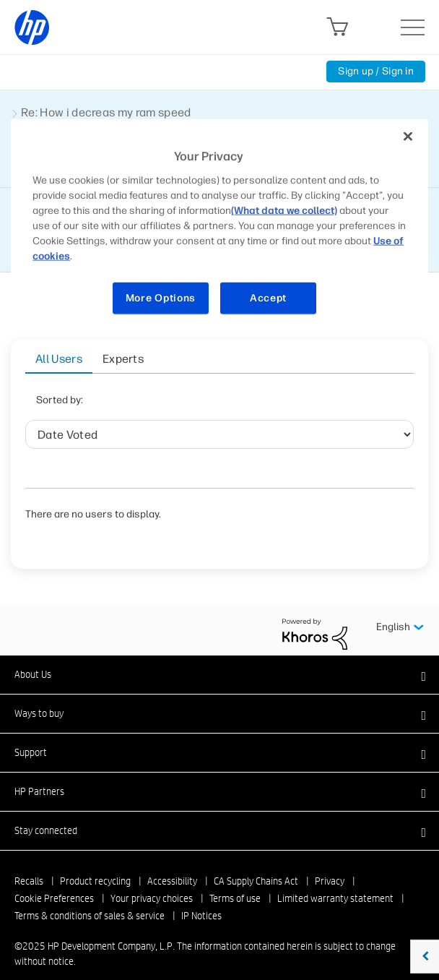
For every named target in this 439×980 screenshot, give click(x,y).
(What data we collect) (284, 211)
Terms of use (235, 880)
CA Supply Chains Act (256, 863)
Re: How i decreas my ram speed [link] (106, 112)
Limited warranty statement (335, 880)
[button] (219, 656)
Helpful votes (302, 404)
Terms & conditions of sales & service (90, 898)
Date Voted (143, 404)
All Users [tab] (59, 359)
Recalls (29, 863)
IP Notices (201, 898)
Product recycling (95, 863)
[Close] (408, 137)
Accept (268, 298)
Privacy (330, 863)
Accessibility (172, 863)
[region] (219, 226)
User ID (212, 404)
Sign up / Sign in (376, 71)
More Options (161, 298)
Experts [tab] (123, 359)
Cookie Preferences (54, 880)
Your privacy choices (152, 880)
